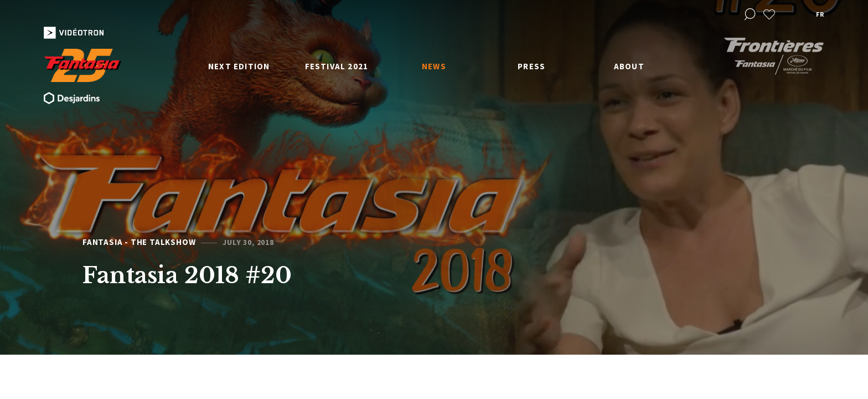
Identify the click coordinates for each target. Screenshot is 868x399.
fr (820, 14)
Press (531, 66)
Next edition (239, 66)
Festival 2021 (337, 66)
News (434, 66)
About (629, 66)
